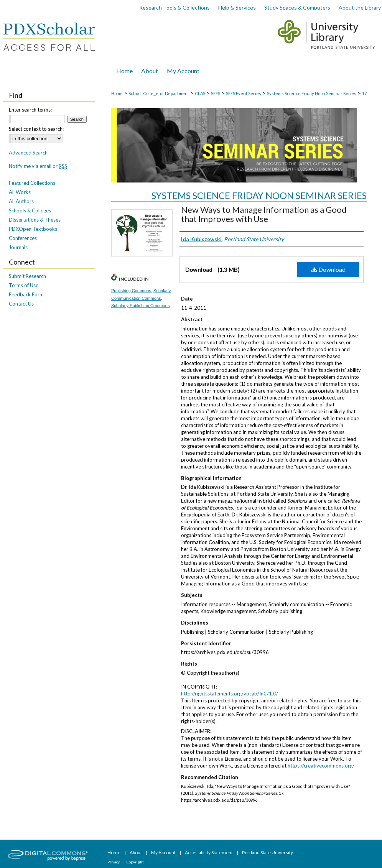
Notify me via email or (38, 166)
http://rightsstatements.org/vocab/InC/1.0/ (230, 694)
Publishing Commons (131, 291)
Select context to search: (36, 129)
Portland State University (268, 852)
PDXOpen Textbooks (33, 229)
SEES (216, 93)
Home (117, 93)
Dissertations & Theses (35, 220)
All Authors (21, 201)
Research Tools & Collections (175, 7)
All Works (20, 192)
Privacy (114, 862)
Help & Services (237, 7)
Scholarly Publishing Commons (140, 306)
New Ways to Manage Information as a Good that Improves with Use (264, 214)
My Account (164, 852)
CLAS (200, 93)
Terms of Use (24, 285)
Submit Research (27, 276)
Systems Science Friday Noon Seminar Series (312, 93)
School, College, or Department (159, 93)
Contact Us (21, 304)
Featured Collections (32, 183)
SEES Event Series (244, 93)
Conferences (23, 238)
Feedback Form (26, 294)
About (136, 852)
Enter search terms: (30, 110)
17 (364, 93)
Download (328, 269)
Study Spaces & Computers (297, 7)
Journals (18, 247)
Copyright (135, 862)
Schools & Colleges (30, 210)
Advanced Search (28, 153)
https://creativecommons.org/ (321, 766)
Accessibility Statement (209, 852)
